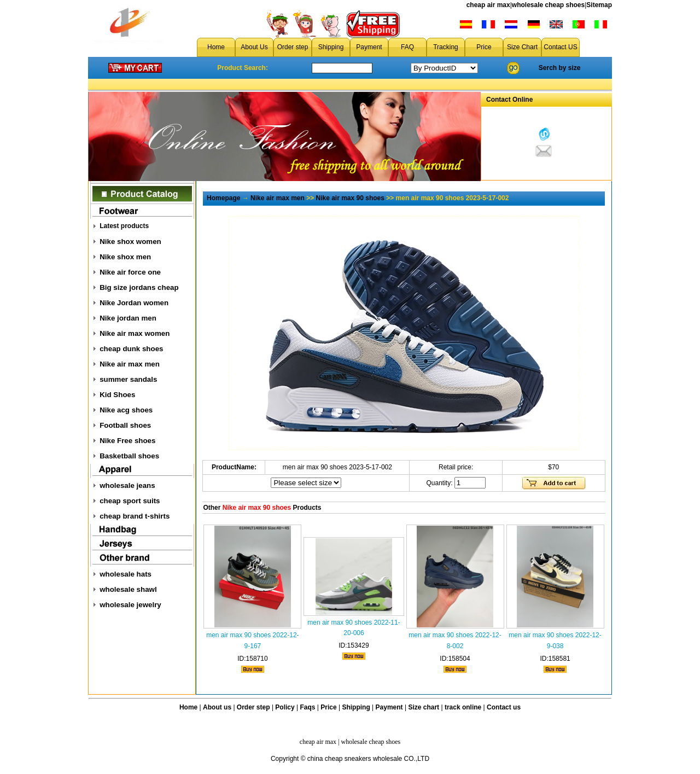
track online (463, 707)
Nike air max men (130, 364)
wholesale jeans (127, 485)
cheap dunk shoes (131, 349)
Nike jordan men (128, 318)
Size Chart (522, 47)
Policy (285, 707)
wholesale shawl (128, 589)
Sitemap (599, 5)
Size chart (424, 707)
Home (216, 47)
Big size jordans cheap (139, 287)
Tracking (446, 47)
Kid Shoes (117, 395)
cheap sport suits (130, 501)
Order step (293, 47)
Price (484, 47)
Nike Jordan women (134, 303)
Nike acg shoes (126, 410)
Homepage (223, 198)
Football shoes (125, 425)
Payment (369, 47)
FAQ (407, 47)
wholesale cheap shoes (548, 5)
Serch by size (560, 68)
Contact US (560, 47)
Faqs (308, 707)
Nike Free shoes (127, 441)
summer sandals (128, 379)
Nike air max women (135, 333)
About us (217, 707)
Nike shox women (130, 241)
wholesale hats (126, 574)
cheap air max (488, 5)
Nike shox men (125, 257)
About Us (254, 47)
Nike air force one (130, 272)
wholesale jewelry (130, 605)
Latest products (124, 226)
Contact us (504, 707)
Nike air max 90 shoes (350, 198)
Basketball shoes (129, 456)
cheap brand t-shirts (135, 516)
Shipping (331, 47)
